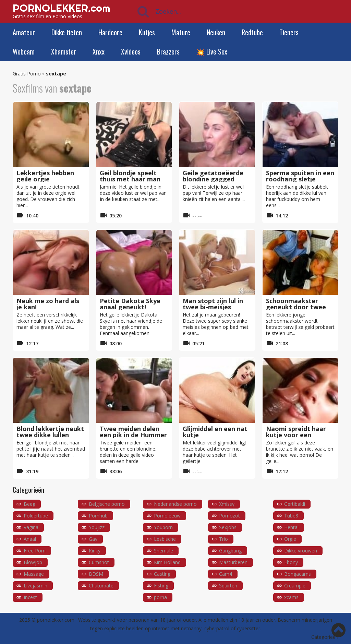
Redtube (252, 32)
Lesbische (165, 539)
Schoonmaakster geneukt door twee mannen (296, 307)
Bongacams (298, 574)
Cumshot (99, 562)
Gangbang (230, 551)
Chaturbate (101, 586)
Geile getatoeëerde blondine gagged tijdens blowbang (213, 179)
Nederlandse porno (175, 504)
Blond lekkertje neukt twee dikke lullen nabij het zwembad (50, 435)
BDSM (96, 574)
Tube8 (291, 516)
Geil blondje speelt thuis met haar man (130, 176)
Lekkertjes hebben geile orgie (45, 176)
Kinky (95, 551)
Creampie (295, 586)
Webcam (24, 51)
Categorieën (325, 637)
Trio (223, 539)
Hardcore (110, 32)
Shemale (164, 551)
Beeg (29, 504)
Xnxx (99, 51)
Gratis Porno (27, 74)
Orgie (290, 539)
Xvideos (131, 51)
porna (160, 597)
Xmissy (227, 504)
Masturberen (233, 562)
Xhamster (64, 51)
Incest (30, 597)
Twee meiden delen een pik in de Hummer (133, 432)
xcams (291, 597)
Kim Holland (167, 562)
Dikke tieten (67, 32)
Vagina (31, 527)
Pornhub (98, 516)
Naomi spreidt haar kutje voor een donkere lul (296, 435)
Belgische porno (107, 504)
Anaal (30, 539)
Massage (34, 574)
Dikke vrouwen (301, 551)
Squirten (228, 586)
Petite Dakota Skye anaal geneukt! (130, 304)
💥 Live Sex (212, 51)
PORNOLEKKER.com (61, 8)
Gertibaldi (295, 504)
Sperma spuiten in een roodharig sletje (300, 176)
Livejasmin (35, 586)
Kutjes (147, 32)
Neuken (216, 32)
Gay (93, 539)
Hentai (291, 527)
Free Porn (35, 551)
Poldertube (36, 516)
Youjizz (97, 527)
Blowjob (33, 562)
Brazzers (168, 51)
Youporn (163, 527)
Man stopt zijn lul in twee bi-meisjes (213, 304)
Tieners (289, 32)
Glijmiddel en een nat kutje (215, 432)
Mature (181, 32)
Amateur (24, 32)
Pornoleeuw (167, 516)
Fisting (161, 586)
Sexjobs (228, 527)
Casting (162, 574)
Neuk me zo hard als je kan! (48, 304)
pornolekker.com (56, 620)
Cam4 (226, 574)
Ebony (291, 562)
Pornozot (229, 516)
